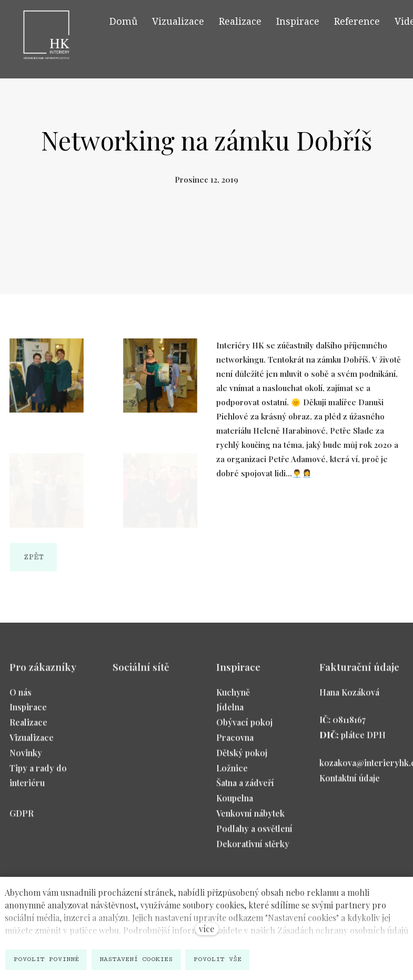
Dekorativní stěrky (253, 849)
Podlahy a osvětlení (254, 834)
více (206, 929)
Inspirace (28, 713)
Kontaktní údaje (350, 783)
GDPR (22, 819)
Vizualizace (32, 743)
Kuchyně (233, 698)
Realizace (28, 728)
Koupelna (235, 804)
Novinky (26, 758)
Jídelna (230, 713)
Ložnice (232, 773)
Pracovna (235, 743)
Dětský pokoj (242, 758)
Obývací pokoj (244, 728)
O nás (21, 698)
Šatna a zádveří (245, 789)
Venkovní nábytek (250, 819)
